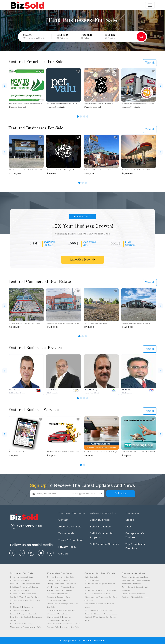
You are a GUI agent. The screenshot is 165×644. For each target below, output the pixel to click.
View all (150, 63)
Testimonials (66, 533)
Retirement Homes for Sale (23, 594)
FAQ (128, 527)
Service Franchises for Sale (60, 577)
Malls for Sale (91, 577)
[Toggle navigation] (150, 5)
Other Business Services (133, 594)
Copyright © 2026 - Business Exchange (82, 641)
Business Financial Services (135, 597)
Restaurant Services (132, 584)
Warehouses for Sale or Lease (99, 611)
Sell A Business (100, 520)
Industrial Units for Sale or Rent (100, 591)
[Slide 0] (81, 465)
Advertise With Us (82, 216)
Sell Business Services (105, 544)
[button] (63, 37)
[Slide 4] (87, 116)
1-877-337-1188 (26, 526)
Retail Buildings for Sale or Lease (101, 614)
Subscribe (121, 494)
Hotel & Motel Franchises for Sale (64, 624)
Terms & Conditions (71, 540)
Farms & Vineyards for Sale (24, 614)
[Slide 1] (78, 116)
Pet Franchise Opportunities (61, 587)
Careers (63, 554)
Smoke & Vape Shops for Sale (24, 597)
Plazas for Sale (92, 581)
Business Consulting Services (136, 581)
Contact (63, 520)
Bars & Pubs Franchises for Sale (63, 627)
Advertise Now (82, 259)
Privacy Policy (67, 547)
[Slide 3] (84, 116)
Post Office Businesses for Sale (25, 584)
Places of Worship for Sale (97, 594)
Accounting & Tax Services (135, 577)
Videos (130, 520)
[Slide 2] (81, 116)
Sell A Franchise (100, 527)
